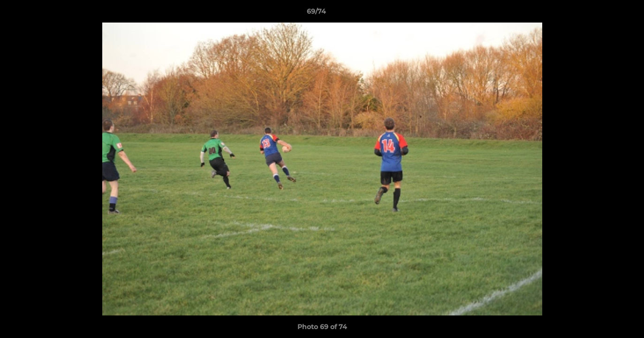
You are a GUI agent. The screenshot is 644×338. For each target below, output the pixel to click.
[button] (605, 14)
